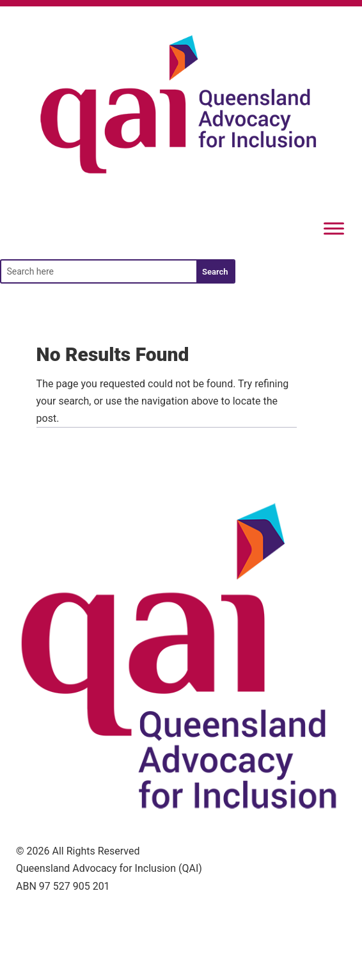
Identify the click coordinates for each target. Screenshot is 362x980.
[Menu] (334, 229)
